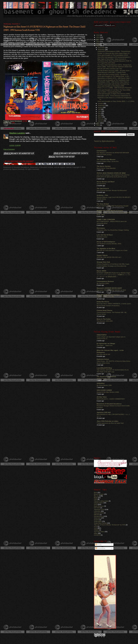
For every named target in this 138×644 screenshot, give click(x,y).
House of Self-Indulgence (106, 242)
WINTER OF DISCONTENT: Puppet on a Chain (112, 250)
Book (96, 498)
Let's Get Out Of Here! (105, 235)
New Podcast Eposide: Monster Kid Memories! (112, 190)
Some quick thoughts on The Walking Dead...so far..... (114, 76)
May (100, 113)
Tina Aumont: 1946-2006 (105, 321)
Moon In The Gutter (104, 319)
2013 (98, 39)
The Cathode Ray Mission (106, 159)
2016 (98, 35)
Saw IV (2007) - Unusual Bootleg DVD (109, 92)
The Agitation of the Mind (106, 248)
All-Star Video (102, 397)
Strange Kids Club (103, 262)
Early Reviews (99, 506)
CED (96, 499)
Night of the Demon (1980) (105, 297)
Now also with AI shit (103, 354)
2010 (98, 46)
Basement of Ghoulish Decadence (109, 404)
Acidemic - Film (102, 195)
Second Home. (102, 184)
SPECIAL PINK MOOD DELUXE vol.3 (109, 257)
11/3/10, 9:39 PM (15, 145)
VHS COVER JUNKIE (104, 390)
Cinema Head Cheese (104, 310)
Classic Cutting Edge (101, 501)
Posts (98, 545)
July (99, 109)
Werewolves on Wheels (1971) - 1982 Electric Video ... (114, 78)
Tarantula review (102, 237)
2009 (98, 123)
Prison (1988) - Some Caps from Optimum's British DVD (115, 67)
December (102, 48)
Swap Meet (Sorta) (100, 523)
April (100, 115)
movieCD (97, 535)
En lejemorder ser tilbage (106, 343)
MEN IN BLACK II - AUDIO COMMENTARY (111, 399)
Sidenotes (97, 518)
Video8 (96, 530)
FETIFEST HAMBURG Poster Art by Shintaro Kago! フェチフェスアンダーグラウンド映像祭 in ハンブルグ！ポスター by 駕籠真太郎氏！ (114, 275)
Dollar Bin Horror (103, 302)
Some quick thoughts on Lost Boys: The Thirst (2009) (114, 90)
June (100, 111)
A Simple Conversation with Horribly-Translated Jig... (114, 84)
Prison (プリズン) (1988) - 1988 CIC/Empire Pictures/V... (115, 88)
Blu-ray (96, 496)
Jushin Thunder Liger (104, 379)
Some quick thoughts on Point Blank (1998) (111, 86)
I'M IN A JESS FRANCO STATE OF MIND (111, 173)
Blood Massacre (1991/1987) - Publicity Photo (112, 72)
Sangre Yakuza (102, 255)
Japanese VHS (99, 509)
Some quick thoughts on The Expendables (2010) (113, 55)
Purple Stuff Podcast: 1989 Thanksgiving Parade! (113, 206)
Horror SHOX (101, 271)
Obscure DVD (99, 513)
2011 (98, 43)
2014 (98, 37)
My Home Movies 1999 (104, 385)
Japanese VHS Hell (104, 412)
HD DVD (97, 508)
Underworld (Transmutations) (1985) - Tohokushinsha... (114, 51)
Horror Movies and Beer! (106, 182)
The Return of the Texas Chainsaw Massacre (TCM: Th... (115, 61)
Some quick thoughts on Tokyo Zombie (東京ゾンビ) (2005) (116, 101)
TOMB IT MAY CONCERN (106, 219)
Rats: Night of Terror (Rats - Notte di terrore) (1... (112, 59)
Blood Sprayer (99, 494)
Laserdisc (97, 511)
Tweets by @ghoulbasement (104, 141)
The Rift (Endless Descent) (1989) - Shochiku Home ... (114, 71)
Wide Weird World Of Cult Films (108, 295)
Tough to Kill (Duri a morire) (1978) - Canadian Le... (113, 74)
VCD (96, 526)
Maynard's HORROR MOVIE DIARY (109, 288)
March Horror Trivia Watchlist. (106, 168)
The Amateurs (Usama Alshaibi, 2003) (109, 244)
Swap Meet (98, 521)
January (101, 121)
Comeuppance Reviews (105, 281)
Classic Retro (99, 503)
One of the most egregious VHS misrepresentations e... (114, 57)
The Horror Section (104, 166)
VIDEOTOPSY (102, 335)
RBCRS (97, 515)
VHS (13, 123)
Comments (100, 548)
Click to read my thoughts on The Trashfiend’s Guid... (114, 80)
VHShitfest (101, 383)
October (101, 104)
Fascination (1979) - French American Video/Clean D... (114, 96)
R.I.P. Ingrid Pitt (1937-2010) (106, 63)
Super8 (96, 520)
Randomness (98, 516)
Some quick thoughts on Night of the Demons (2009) (114, 94)
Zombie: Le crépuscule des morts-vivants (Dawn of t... (114, 53)
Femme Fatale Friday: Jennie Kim (108, 161)
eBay (96, 533)
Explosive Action (103, 359)
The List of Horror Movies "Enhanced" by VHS (110, 525)
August (100, 107)
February (101, 119)
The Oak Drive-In (103, 188)
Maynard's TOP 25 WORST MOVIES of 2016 (111, 290)
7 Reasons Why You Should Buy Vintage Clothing (113, 230)
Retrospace (101, 228)
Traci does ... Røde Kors (105, 345)
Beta (95, 492)
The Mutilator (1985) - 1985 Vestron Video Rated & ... (114, 82)
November (102, 50)
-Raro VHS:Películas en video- (108, 421)
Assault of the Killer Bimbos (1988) (108, 392)
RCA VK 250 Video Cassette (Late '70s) (110, 69)
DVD (96, 504)
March (100, 117)
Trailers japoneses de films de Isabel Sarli (110, 423)
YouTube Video (99, 532)
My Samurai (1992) (103, 283)
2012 (98, 41)
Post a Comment (9, 149)
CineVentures (102, 151)
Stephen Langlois (17, 133)
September (102, 105)
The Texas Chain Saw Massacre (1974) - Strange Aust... (115, 65)
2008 (98, 125)
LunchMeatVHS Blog (104, 368)
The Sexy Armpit (103, 204)
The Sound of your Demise (106, 377)
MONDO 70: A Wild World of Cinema (110, 211)
